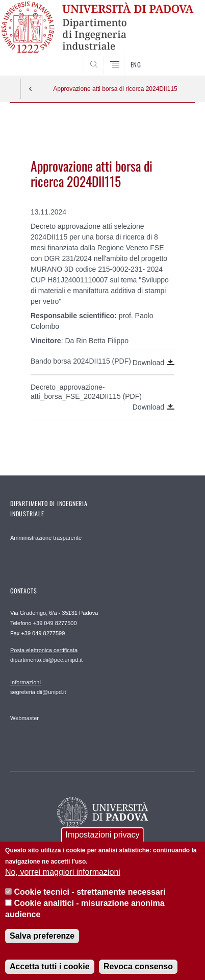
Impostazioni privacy (103, 844)
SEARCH (177, 56)
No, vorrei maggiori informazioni (63, 882)
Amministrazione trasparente (46, 538)
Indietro (31, 89)
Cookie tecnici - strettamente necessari (90, 901)
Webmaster (24, 718)
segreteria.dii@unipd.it (38, 687)
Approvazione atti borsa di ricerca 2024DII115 (115, 89)
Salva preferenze (42, 945)
